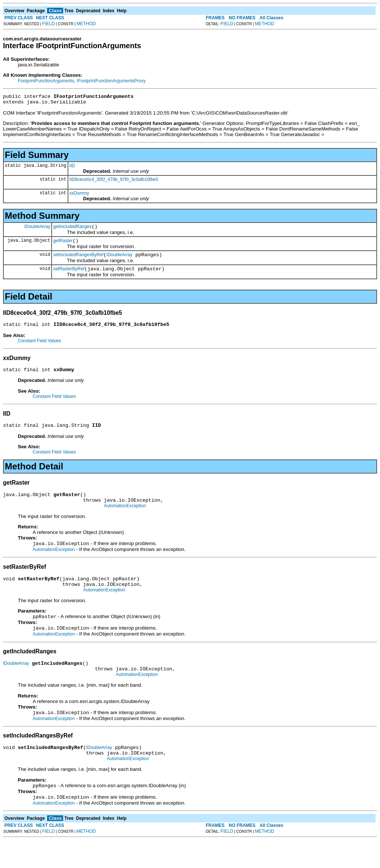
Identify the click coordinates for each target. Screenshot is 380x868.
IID (72, 168)
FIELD (49, 24)
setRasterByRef (69, 275)
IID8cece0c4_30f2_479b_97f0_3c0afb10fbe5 (114, 182)
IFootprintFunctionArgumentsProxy (111, 81)
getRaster (63, 245)
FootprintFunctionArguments (46, 81)
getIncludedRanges (72, 230)
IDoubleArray (37, 230)
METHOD (86, 24)
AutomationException (125, 519)
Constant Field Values (40, 349)
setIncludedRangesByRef (78, 260)
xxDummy (79, 195)
